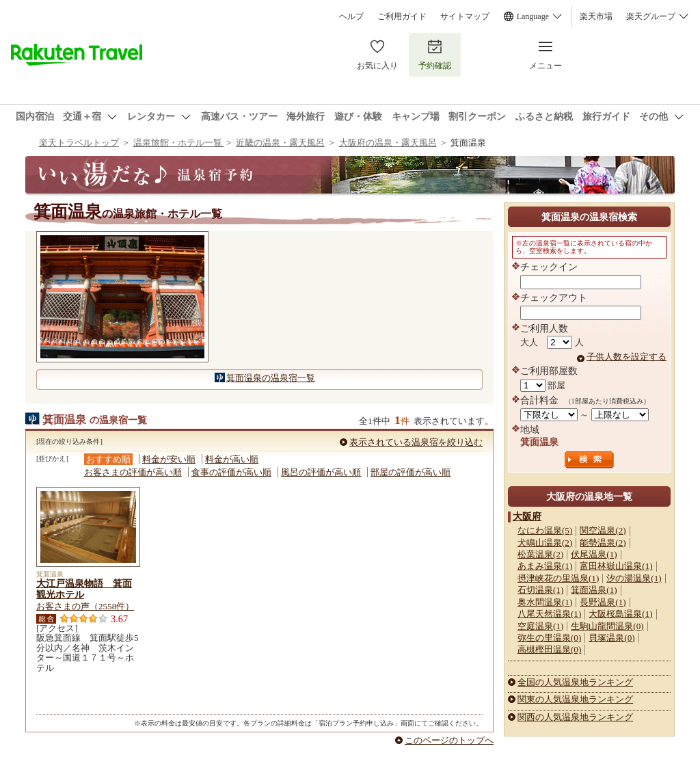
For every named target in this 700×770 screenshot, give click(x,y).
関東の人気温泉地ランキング (575, 699)
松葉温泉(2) (540, 554)
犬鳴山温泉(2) (545, 543)
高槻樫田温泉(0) (549, 649)
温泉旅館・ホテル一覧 (179, 143)
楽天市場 (596, 16)
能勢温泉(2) (603, 543)
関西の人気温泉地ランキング (575, 717)
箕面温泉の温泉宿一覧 (271, 378)
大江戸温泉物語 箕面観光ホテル (84, 589)
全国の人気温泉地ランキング (575, 682)
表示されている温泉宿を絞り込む (416, 442)
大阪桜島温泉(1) (620, 614)
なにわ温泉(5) (545, 530)
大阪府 (527, 516)
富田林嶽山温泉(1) (616, 566)
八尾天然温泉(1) (549, 614)
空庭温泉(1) (540, 626)
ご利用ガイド (402, 16)
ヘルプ (351, 16)
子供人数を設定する (627, 357)
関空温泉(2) (603, 530)
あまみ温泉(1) (545, 566)
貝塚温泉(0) (611, 638)
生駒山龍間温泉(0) (607, 626)
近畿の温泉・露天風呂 (280, 143)
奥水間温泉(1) (545, 602)
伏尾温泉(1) (594, 554)
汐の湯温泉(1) (634, 578)
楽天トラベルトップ (79, 143)
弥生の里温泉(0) (549, 638)
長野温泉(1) (603, 602)
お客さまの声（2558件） (85, 606)
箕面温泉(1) (594, 590)
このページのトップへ (449, 740)
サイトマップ (465, 16)
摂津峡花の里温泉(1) (558, 578)
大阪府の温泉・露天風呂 (388, 143)
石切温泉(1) (540, 590)
